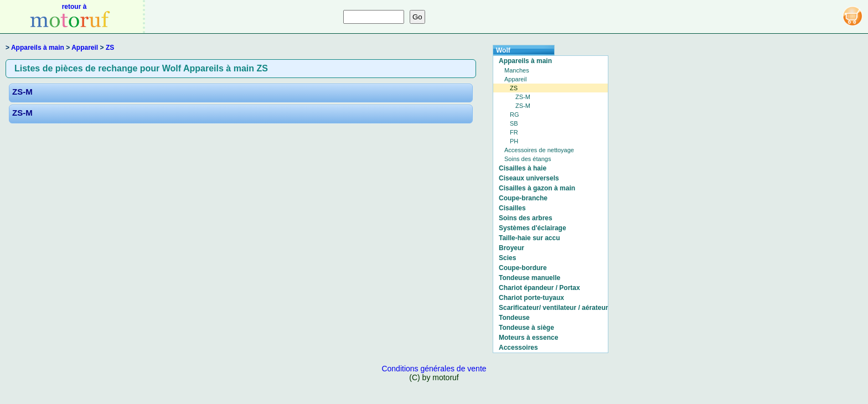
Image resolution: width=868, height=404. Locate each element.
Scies (507, 258)
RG (515, 115)
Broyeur (512, 248)
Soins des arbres (526, 218)
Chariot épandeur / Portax (539, 288)
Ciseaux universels (529, 178)
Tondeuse (514, 318)
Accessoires (518, 348)
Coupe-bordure (523, 268)
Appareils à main (38, 48)
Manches (517, 70)
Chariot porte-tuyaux (531, 298)
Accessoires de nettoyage (539, 150)
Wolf (503, 50)
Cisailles (512, 208)
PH (514, 141)
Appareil (85, 48)
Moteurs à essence (528, 338)
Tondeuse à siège (526, 328)
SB (514, 123)
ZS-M (22, 92)
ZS (110, 48)
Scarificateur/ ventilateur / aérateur (553, 308)
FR (514, 132)
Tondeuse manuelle (529, 278)
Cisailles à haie (523, 168)
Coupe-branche (523, 198)
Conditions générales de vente (434, 369)
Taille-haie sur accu (529, 238)
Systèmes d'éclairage (533, 228)
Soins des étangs (528, 159)
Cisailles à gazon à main (537, 188)
